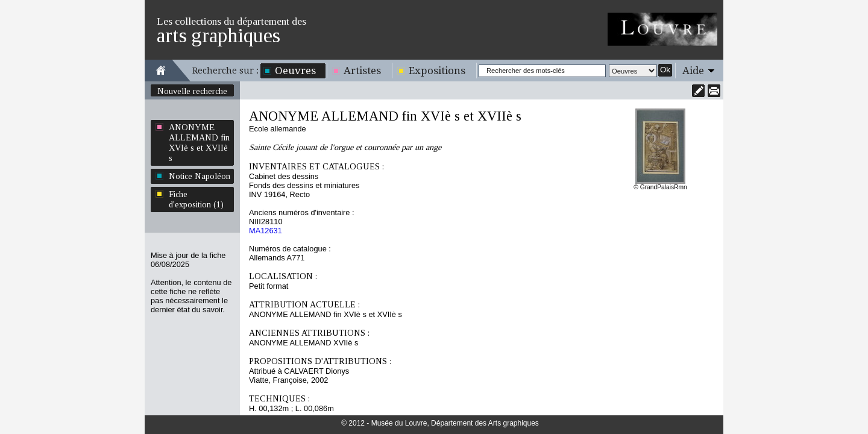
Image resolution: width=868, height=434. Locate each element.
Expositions (437, 71)
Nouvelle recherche (192, 91)
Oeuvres (295, 71)
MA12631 (266, 231)
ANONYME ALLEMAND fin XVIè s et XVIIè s (199, 143)
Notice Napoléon (200, 176)
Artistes (362, 71)
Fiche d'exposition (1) (196, 199)
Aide (693, 71)
